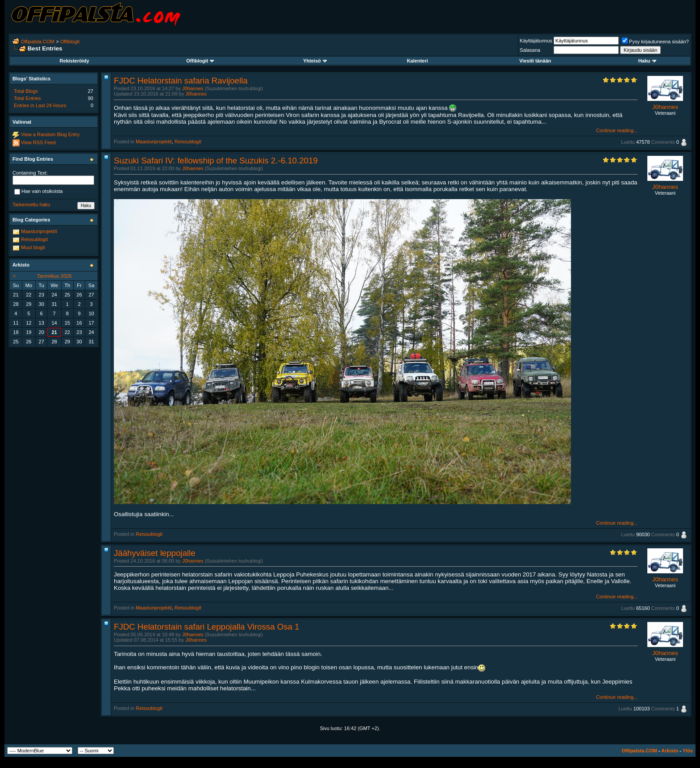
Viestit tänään (535, 61)
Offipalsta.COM (38, 42)
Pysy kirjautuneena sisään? (655, 42)
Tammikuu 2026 (54, 276)
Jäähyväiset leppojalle (155, 553)
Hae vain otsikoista (38, 192)
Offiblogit (70, 42)
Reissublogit (188, 142)
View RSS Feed (38, 142)
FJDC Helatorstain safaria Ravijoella (181, 81)
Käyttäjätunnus (536, 41)
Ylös (688, 751)
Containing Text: (30, 173)
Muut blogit (33, 247)
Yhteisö (315, 61)
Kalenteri (417, 61)
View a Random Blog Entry (50, 134)
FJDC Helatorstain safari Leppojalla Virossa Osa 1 (206, 627)
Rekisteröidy (75, 61)
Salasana (530, 50)
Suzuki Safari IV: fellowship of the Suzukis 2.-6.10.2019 (216, 161)
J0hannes (193, 88)
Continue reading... (617, 130)
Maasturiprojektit (154, 142)
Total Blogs (26, 91)
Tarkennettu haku (31, 205)
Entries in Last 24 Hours (40, 105)
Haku (647, 61)
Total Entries (27, 98)
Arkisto (670, 751)
